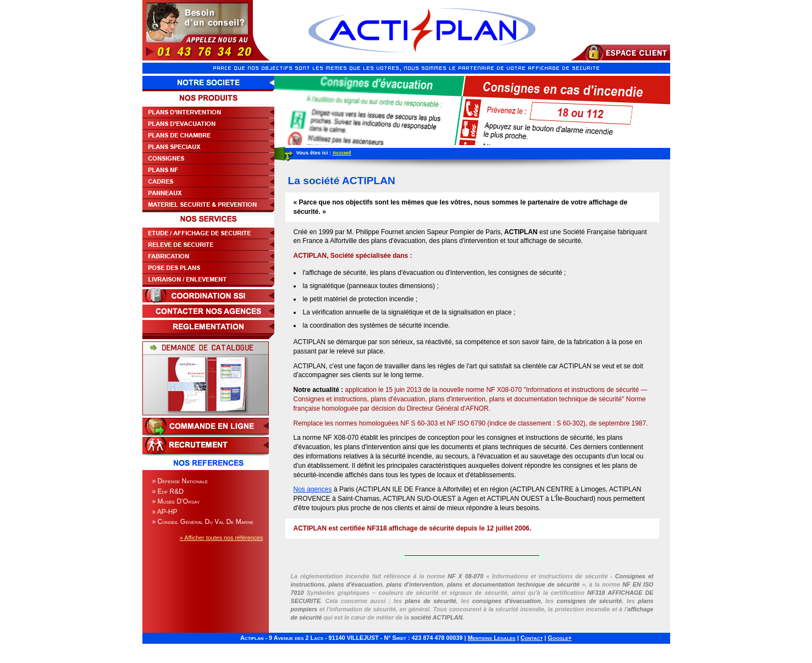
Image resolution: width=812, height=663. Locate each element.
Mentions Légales (492, 638)
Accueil (342, 153)
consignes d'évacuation (507, 601)
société (437, 617)
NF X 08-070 (465, 576)
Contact (532, 638)
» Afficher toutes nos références (222, 538)
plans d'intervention (415, 584)
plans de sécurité (430, 601)
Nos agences (313, 489)
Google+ (560, 638)
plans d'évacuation (355, 584)
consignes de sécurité (590, 601)
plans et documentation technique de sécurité (513, 584)
